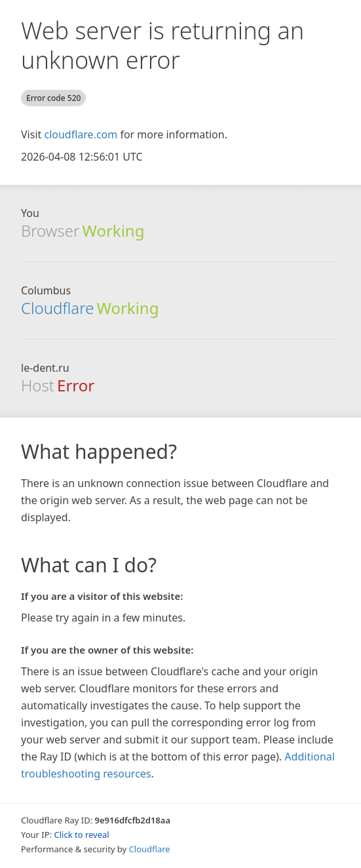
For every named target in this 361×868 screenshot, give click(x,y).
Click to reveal (82, 835)
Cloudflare (57, 308)
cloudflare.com (81, 134)
